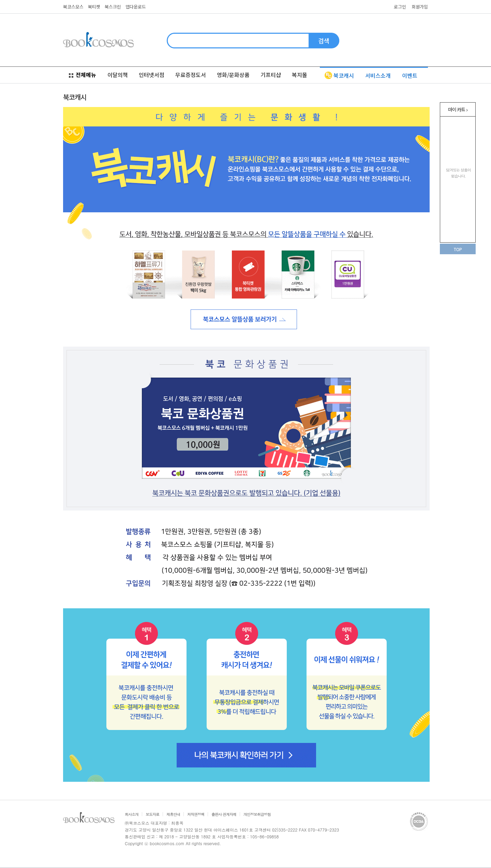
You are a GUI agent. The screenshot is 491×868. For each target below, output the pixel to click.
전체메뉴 (83, 75)
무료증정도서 (191, 75)
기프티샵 (271, 75)
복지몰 (300, 75)
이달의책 (118, 75)
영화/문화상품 (233, 75)
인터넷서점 (152, 75)
